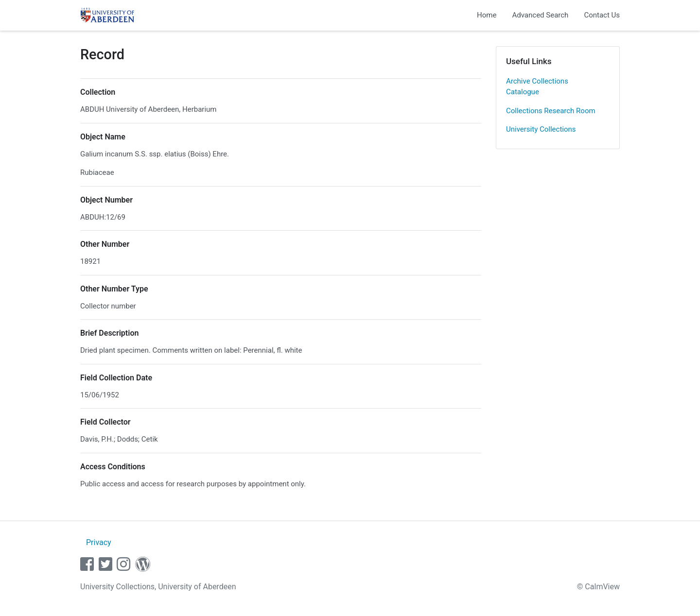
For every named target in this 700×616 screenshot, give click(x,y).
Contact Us (602, 15)
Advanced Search (540, 15)
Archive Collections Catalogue (537, 87)
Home (487, 15)
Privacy (99, 542)
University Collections (541, 129)
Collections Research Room (551, 111)
